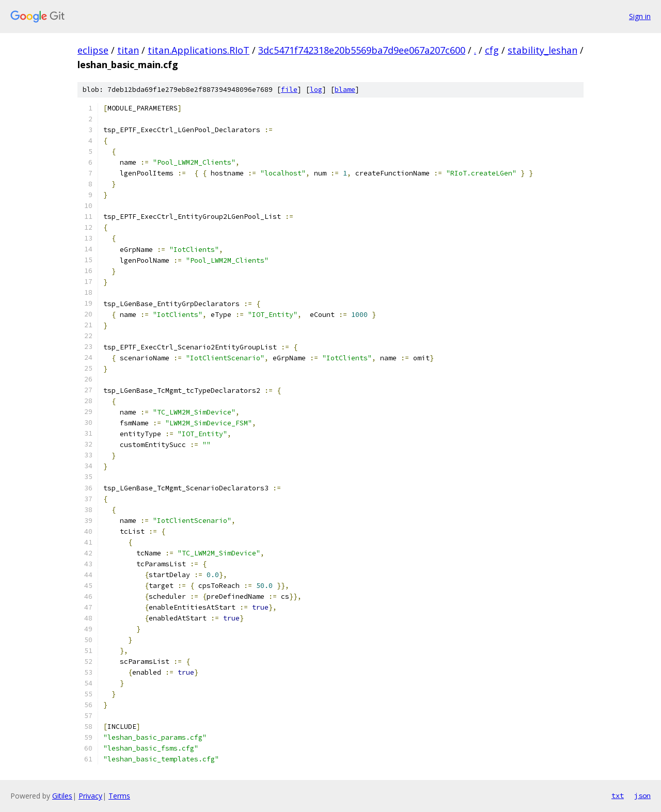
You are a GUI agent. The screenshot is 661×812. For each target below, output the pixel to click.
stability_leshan (542, 50)
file (289, 90)
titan (128, 50)
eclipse (93, 50)
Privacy (90, 796)
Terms (119, 796)
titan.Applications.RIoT (199, 50)
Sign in (640, 16)
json (642, 795)
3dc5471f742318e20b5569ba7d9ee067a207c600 (362, 50)
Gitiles (62, 796)
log (316, 90)
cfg (492, 50)
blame (345, 90)
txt (618, 795)
